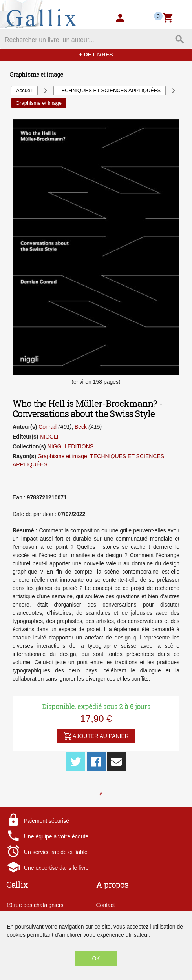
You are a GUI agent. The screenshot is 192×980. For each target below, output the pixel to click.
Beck (81, 427)
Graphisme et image (62, 456)
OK (96, 958)
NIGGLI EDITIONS (70, 446)
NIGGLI (49, 437)
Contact (106, 905)
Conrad (48, 427)
